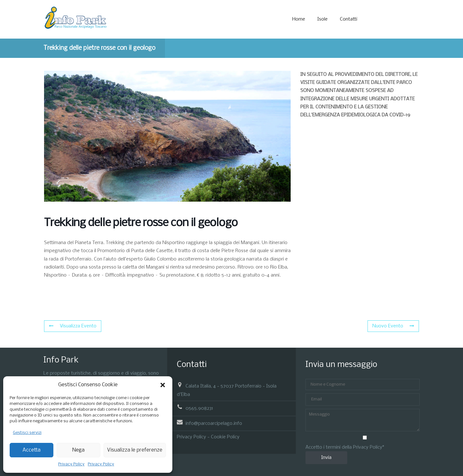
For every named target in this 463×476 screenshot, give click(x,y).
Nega (78, 450)
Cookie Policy (225, 437)
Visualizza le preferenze (135, 450)
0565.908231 (199, 408)
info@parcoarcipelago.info (214, 423)
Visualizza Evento (73, 326)
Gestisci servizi (27, 433)
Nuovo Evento (393, 326)
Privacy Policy (71, 464)
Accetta (32, 450)
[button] (163, 385)
